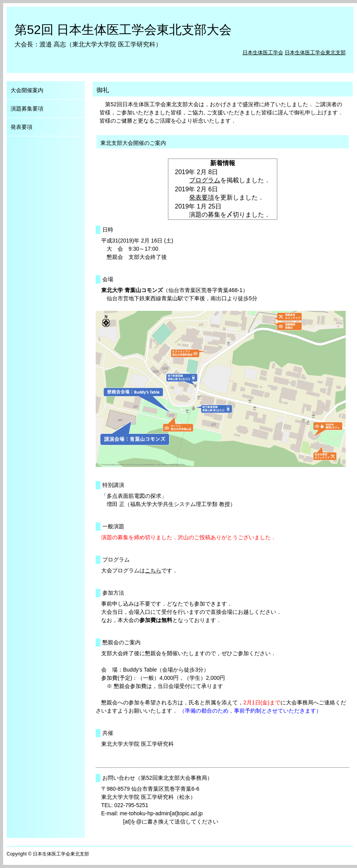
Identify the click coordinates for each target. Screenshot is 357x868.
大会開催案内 (27, 90)
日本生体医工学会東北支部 (315, 53)
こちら (153, 570)
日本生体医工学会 (263, 53)
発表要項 (202, 197)
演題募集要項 (27, 109)
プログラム (205, 180)
